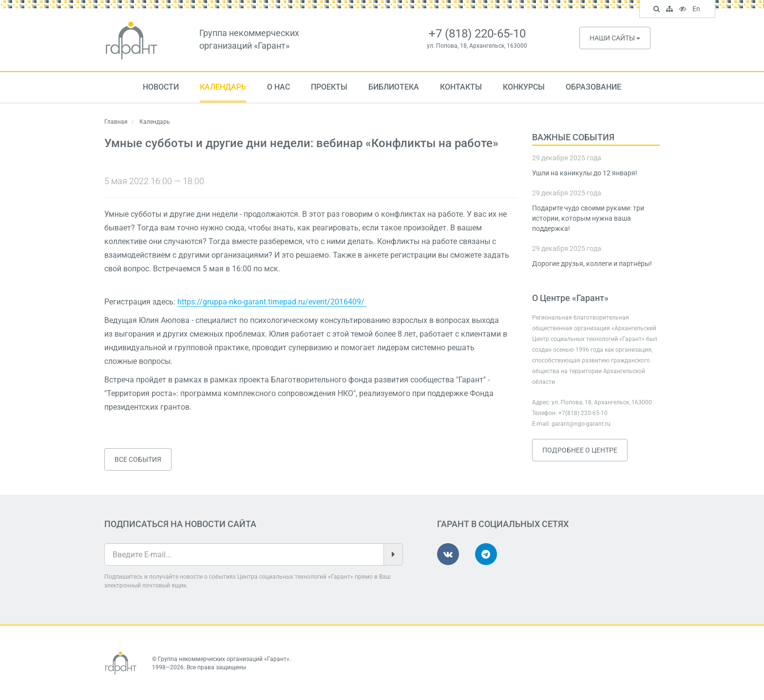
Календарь (223, 87)
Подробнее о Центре (580, 450)
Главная (116, 122)
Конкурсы (524, 87)
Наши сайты (615, 38)
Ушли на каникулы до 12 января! (585, 173)
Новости (161, 87)
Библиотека (394, 87)
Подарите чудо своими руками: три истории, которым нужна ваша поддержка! (588, 218)
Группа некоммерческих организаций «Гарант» (224, 659)
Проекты (329, 87)
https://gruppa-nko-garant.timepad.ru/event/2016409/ (272, 302)
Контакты (461, 87)
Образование (593, 87)
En (697, 10)
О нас (278, 87)
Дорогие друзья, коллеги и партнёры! (592, 264)
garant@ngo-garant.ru (581, 424)
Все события (138, 459)
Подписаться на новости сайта (180, 524)
